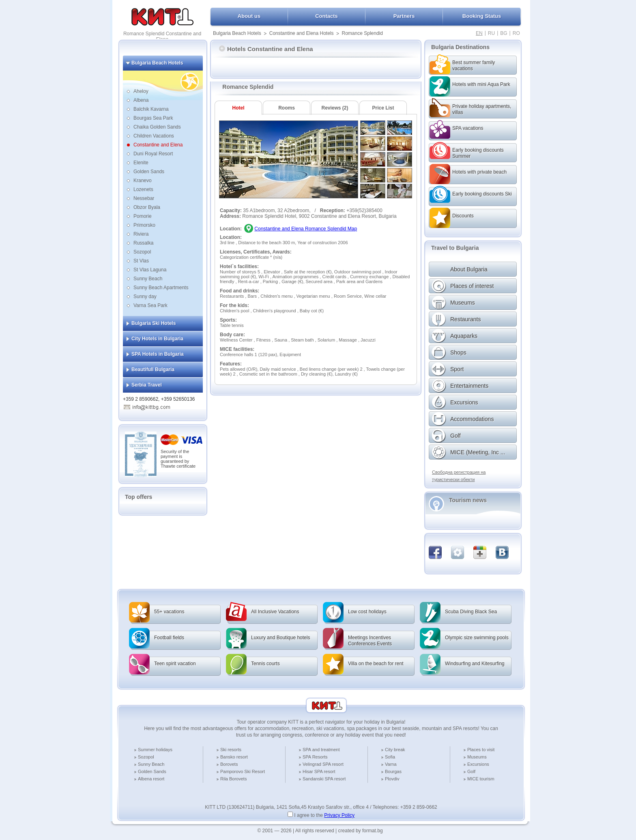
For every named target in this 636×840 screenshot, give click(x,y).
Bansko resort (234, 757)
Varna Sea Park (150, 305)
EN (479, 33)
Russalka (143, 243)
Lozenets (143, 189)
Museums (477, 757)
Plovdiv (392, 779)
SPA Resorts (315, 757)
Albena (141, 100)
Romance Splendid (362, 33)
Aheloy (141, 91)
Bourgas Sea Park (153, 118)
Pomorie (143, 216)
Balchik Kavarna (151, 109)
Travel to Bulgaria (455, 248)
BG (504, 33)
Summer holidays (155, 750)
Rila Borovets (233, 779)
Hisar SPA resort (319, 771)
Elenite (141, 163)
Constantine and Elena (158, 145)
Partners (404, 16)
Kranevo (143, 180)
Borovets (229, 764)
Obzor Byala (147, 207)
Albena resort (151, 779)
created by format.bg (361, 831)
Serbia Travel (147, 385)
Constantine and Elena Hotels (302, 33)
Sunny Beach (148, 279)
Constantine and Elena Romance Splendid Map (306, 229)
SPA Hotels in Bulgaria (158, 354)
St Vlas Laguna (150, 270)
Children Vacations (154, 136)
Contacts (327, 16)
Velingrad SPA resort (323, 764)
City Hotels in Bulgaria (157, 339)
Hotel (238, 108)
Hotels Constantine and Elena (266, 49)
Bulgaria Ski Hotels (154, 323)
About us (249, 16)
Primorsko (144, 225)
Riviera (141, 234)
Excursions (478, 764)
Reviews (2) (335, 108)
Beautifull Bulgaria (153, 370)
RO (516, 33)
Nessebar (144, 198)
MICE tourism (481, 779)
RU (491, 33)
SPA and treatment (321, 750)
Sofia (390, 757)
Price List (383, 108)
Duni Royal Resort (153, 154)
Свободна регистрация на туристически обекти (459, 476)
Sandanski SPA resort (324, 779)
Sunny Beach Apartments (161, 288)
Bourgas (393, 771)
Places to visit (481, 750)
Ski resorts (231, 750)
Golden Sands (149, 172)
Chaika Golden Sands (157, 127)
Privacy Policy (339, 815)
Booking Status (482, 16)
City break (395, 750)
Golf (471, 771)
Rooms (287, 108)
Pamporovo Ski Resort (243, 771)
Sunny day (145, 296)
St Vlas (141, 261)
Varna (391, 764)
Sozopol (142, 252)
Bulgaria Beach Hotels (237, 33)
